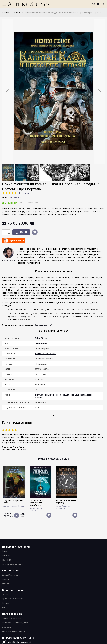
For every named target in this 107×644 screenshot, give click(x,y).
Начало (6, 12)
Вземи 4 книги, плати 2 (45, 354)
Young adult (80, 395)
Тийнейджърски (66, 395)
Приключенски (51, 395)
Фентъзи (39, 395)
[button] (8, 92)
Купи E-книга (17, 240)
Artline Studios (41, 338)
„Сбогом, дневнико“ (43, 325)
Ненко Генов (15, 197)
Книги (17, 12)
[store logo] (29, 4)
